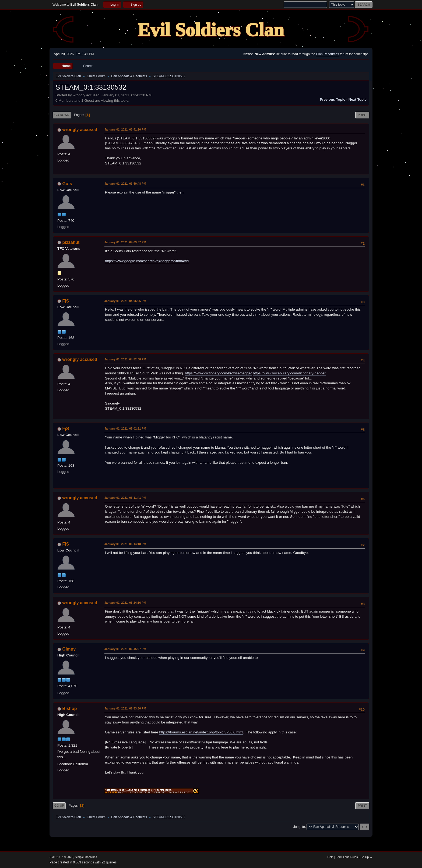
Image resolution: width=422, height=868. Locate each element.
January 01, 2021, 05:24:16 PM (125, 603)
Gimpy (69, 649)
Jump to (299, 827)
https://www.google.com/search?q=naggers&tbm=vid (147, 261)
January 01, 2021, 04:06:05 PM (125, 301)
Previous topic (333, 99)
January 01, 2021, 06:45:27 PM (125, 649)
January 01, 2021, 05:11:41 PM (125, 498)
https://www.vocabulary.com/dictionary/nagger (289, 373)
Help (330, 857)
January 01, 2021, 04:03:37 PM (125, 242)
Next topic (358, 99)
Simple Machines (86, 857)
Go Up (59, 806)
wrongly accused (80, 130)
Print (362, 115)
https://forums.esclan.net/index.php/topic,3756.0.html (201, 732)
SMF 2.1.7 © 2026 (61, 857)
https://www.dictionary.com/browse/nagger (218, 373)
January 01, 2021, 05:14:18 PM (125, 544)
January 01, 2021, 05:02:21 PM (125, 428)
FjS (66, 301)
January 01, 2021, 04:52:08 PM (125, 359)
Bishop (69, 709)
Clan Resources (327, 54)
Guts (67, 184)
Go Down (62, 115)
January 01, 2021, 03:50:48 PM (125, 184)
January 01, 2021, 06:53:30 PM (125, 708)
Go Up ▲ (366, 857)
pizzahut (71, 242)
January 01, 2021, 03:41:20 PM (125, 129)
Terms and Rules (347, 857)
